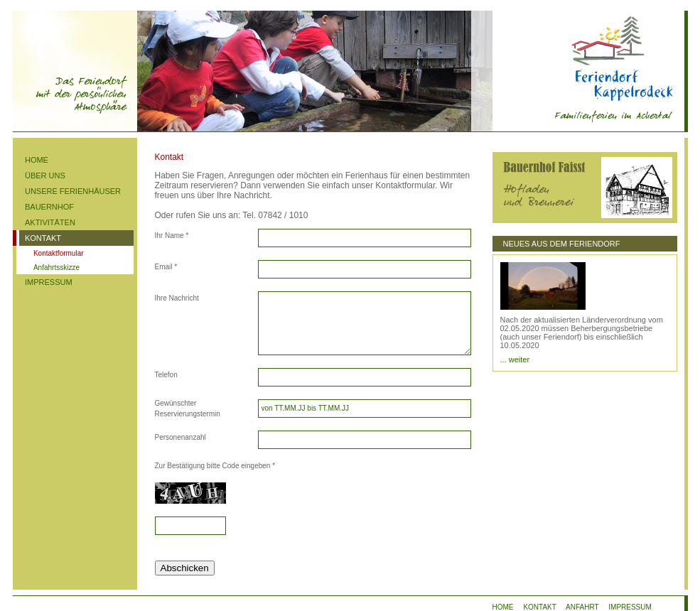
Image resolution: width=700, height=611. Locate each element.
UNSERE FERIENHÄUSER (73, 191)
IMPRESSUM (49, 282)
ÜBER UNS (45, 175)
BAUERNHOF (49, 207)
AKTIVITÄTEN (50, 222)
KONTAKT (43, 238)
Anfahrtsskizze (56, 267)
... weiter (515, 359)
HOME (37, 160)
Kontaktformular (59, 253)
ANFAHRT (582, 607)
